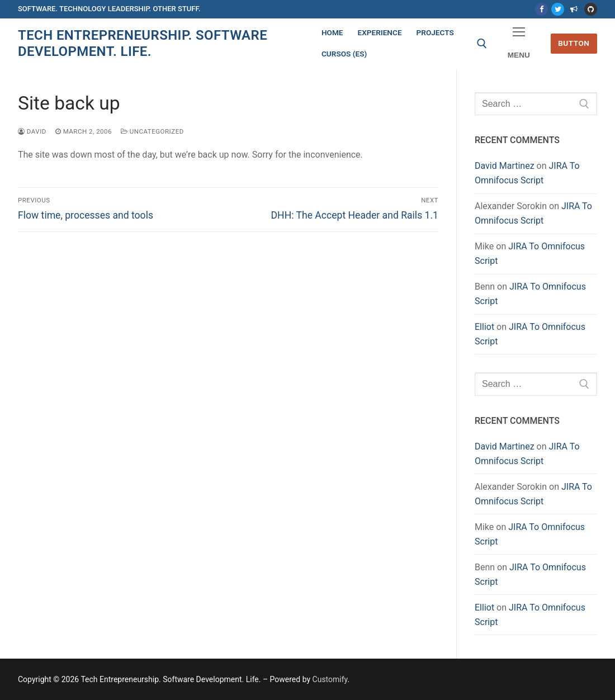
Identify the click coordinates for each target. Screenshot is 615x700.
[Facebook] (541, 9)
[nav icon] (519, 44)
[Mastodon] (574, 9)
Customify (330, 679)
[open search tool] (482, 44)
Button (574, 43)
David (32, 131)
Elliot (484, 327)
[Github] (591, 9)
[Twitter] (558, 9)
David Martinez (505, 166)
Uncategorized (152, 131)
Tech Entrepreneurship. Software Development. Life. (143, 43)
